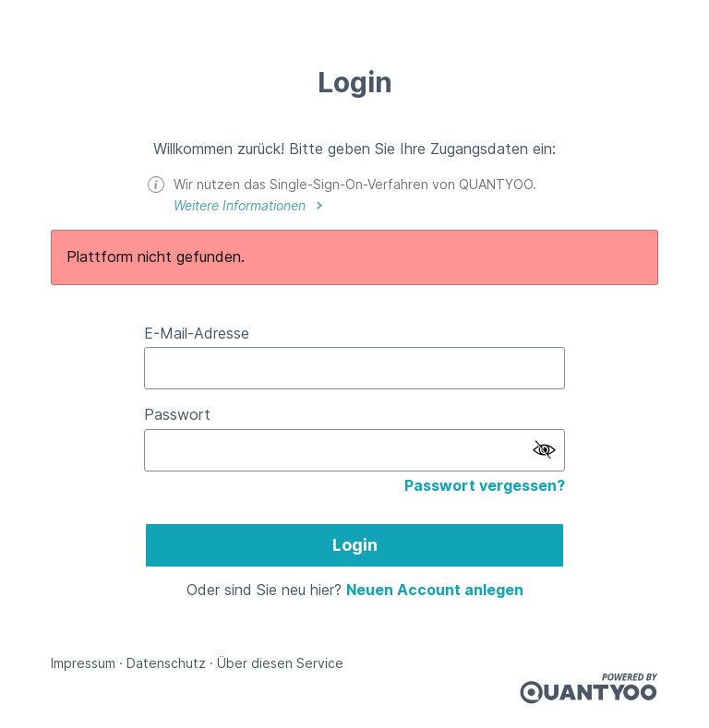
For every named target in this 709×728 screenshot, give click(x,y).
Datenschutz (166, 663)
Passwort (177, 414)
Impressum (83, 663)
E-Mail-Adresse (197, 333)
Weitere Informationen (241, 205)
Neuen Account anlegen (435, 590)
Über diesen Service (280, 663)
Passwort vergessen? (485, 485)
